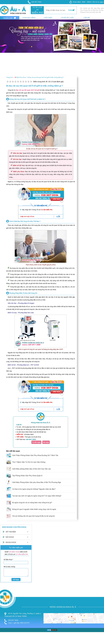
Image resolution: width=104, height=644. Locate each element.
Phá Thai (3, 621)
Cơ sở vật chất (67, 18)
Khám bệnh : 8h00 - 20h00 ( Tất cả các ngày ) (87, 2)
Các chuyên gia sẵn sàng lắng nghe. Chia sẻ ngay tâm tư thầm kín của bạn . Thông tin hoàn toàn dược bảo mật (92, 10)
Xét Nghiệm (11, 532)
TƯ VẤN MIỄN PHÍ (22, 554)
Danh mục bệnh (29, 18)
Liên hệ (87, 18)
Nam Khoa (4, 617)
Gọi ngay (46, 442)
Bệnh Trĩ (3, 613)
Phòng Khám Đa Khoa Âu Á (41, 423)
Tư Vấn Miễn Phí (47, 210)
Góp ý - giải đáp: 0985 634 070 (17, 623)
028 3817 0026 (35, 2)
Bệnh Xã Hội (5, 619)
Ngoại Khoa (11, 542)
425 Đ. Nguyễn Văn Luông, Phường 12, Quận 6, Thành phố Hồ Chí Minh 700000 (23, 615)
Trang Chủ (10, 18)
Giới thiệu (48, 18)
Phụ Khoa (4, 615)
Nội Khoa (10, 537)
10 (31, 82)
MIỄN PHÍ (37, 13)
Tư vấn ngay (36, 442)
